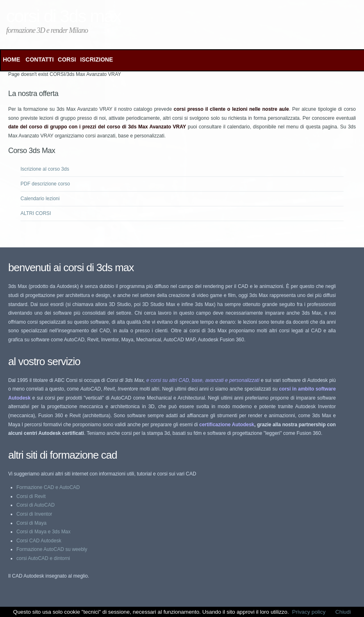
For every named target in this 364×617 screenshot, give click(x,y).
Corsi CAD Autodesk (39, 541)
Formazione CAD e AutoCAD (48, 487)
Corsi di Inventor (34, 514)
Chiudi (343, 612)
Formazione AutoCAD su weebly (52, 549)
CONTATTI (40, 59)
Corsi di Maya (31, 523)
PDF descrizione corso (45, 184)
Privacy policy (309, 612)
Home (11, 59)
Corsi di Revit (31, 496)
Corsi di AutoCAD (35, 505)
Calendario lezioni (40, 199)
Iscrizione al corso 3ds (45, 169)
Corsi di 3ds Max (64, 16)
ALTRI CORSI (36, 213)
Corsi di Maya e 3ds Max (43, 532)
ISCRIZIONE (96, 59)
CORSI (67, 59)
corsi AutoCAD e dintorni (43, 558)
